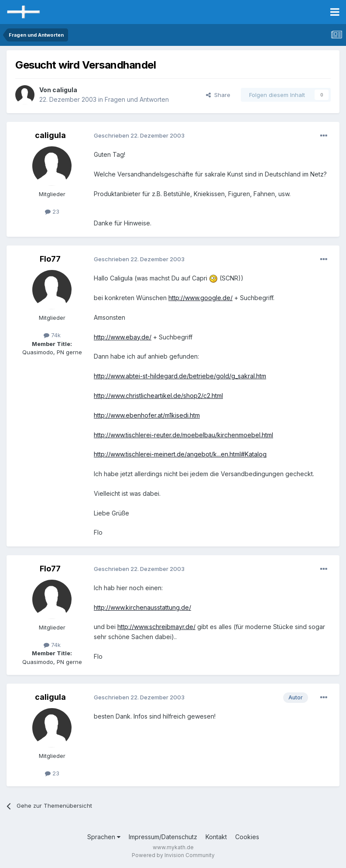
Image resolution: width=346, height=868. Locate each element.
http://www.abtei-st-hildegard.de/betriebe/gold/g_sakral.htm (180, 376)
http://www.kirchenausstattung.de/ (142, 607)
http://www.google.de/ (200, 298)
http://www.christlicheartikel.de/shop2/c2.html (158, 396)
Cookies (247, 837)
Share (218, 95)
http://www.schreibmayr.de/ (156, 627)
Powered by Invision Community (173, 855)
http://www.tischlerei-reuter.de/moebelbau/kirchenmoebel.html (183, 435)
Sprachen (104, 837)
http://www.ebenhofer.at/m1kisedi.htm (147, 415)
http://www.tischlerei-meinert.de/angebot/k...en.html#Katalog (180, 454)
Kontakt (216, 837)
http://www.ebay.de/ (123, 337)
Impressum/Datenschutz (163, 837)
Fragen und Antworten (137, 99)
